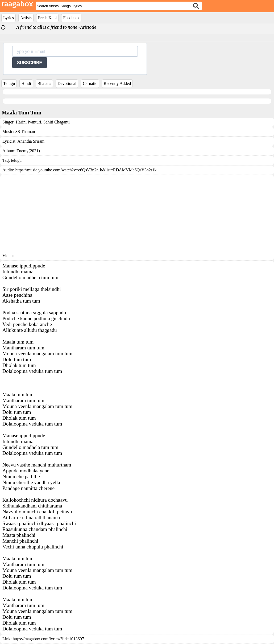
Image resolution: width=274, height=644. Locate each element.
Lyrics (9, 18)
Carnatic (90, 83)
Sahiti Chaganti (56, 122)
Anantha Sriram (31, 141)
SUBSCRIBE (30, 63)
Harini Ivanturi (28, 122)
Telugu (9, 83)
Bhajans (44, 83)
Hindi (26, 83)
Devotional (67, 83)
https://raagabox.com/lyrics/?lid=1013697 (48, 639)
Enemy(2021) (28, 151)
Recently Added (117, 83)
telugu (16, 160)
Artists (26, 18)
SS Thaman (25, 132)
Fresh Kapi (47, 18)
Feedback (71, 18)
